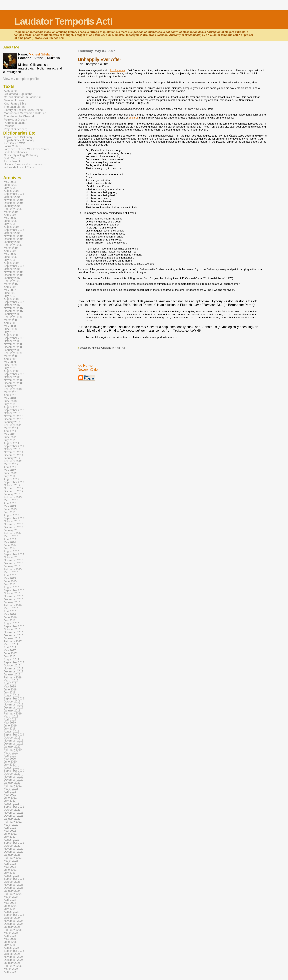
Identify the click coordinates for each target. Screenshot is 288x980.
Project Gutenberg (15, 129)
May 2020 (10, 759)
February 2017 (13, 641)
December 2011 (14, 455)
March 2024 (11, 897)
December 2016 (14, 635)
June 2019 (10, 726)
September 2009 (14, 374)
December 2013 (14, 527)
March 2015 (11, 572)
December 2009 (14, 383)
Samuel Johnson (15, 100)
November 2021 (14, 813)
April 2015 (10, 575)
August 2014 (11, 551)
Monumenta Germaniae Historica (25, 113)
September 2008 (14, 338)
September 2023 (14, 879)
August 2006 (11, 263)
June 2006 (10, 257)
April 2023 (10, 864)
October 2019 (12, 738)
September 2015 (14, 590)
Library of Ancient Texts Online (23, 110)
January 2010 (12, 386)
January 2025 (12, 927)
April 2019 (10, 720)
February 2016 (13, 605)
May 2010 (10, 398)
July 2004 (10, 188)
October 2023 (12, 882)
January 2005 (12, 206)
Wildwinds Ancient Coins (19, 167)
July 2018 (10, 693)
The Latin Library (15, 107)
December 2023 (14, 888)
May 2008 (10, 326)
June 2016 (10, 617)
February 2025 (13, 930)
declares (133, 118)
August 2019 (11, 732)
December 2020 (14, 780)
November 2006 (14, 272)
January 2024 (12, 891)
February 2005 (13, 209)
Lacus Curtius (12, 146)
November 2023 (14, 885)
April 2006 (10, 251)
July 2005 (10, 224)
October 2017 (12, 666)
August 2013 (11, 515)
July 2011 (10, 440)
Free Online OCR (14, 143)
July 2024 (10, 909)
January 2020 (12, 747)
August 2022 (11, 840)
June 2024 (10, 906)
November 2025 (14, 957)
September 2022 (14, 843)
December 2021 (14, 816)
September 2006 (14, 266)
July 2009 (10, 368)
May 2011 (10, 434)
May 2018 (10, 687)
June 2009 (10, 365)
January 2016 (12, 602)
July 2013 (10, 512)
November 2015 (14, 596)
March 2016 (11, 608)
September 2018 (14, 699)
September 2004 (14, 194)
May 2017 (10, 650)
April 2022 (10, 828)
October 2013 (12, 521)
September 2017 (14, 663)
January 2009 (12, 350)
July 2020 (10, 765)
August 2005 (11, 227)
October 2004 (12, 197)
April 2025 (10, 936)
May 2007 (10, 290)
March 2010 (11, 392)
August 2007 (11, 299)
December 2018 (14, 708)
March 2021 (11, 789)
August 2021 (11, 804)
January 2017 (12, 638)
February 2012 (13, 461)
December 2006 (14, 275)
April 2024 (10, 900)
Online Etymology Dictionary (21, 155)
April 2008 (10, 323)
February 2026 (13, 966)
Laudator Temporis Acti (63, 21)
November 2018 (14, 705)
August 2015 (11, 587)
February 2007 (13, 281)
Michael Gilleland (41, 54)
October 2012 (12, 485)
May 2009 (10, 362)
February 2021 (13, 786)
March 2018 (11, 681)
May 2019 (10, 723)
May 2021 (10, 795)
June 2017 (10, 654)
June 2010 (10, 401)
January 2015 (12, 566)
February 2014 (13, 533)
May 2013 (10, 506)
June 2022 (10, 834)
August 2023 (11, 876)
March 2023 (11, 861)
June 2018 (10, 690)
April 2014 (10, 539)
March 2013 (11, 500)
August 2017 (11, 660)
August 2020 (11, 768)
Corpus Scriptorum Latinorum (23, 97)
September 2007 (14, 302)
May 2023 (10, 867)
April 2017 (10, 647)
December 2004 (14, 203)
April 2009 (10, 359)
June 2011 (10, 437)
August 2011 (11, 443)
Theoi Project (12, 161)
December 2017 (14, 672)
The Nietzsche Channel (19, 116)
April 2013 (10, 503)
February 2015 (13, 569)
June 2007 (10, 293)
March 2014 (11, 536)
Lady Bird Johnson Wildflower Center (26, 149)
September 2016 (14, 626)
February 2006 (13, 245)
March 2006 (11, 248)
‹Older (94, 370)
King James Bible (15, 104)
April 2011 (10, 431)
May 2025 (10, 939)
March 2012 (11, 464)
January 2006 (12, 242)
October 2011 (12, 449)
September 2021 (14, 807)
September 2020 (14, 771)
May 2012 (10, 470)
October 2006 (12, 269)
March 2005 (11, 212)
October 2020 (12, 774)
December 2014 (14, 563)
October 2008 (12, 341)
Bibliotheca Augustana (18, 94)
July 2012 (10, 476)
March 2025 (11, 933)
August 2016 (11, 623)
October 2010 (12, 413)
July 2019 (10, 729)
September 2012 (14, 482)
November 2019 (14, 741)
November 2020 (14, 777)
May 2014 (10, 542)
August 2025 (11, 948)
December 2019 (14, 744)
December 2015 (14, 599)
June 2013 (10, 509)
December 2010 (14, 419)
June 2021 (10, 798)
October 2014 (12, 557)
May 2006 (10, 254)
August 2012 (11, 479)
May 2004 (10, 182)
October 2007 (12, 305)
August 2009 (11, 371)
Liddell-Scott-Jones (15, 152)
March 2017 (11, 644)
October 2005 (12, 233)
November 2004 (14, 200)
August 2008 (11, 335)
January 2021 (12, 783)
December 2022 (14, 852)
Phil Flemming (118, 70)
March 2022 (11, 825)
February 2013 (13, 497)
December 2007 (14, 311)
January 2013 (12, 494)
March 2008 (11, 320)
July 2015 (10, 584)
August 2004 (11, 191)
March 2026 (11, 969)
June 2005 (10, 221)
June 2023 (10, 870)
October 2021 (12, 810)
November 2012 (14, 488)
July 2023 (10, 873)
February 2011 (13, 425)
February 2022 (13, 822)
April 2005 (10, 215)
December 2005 (14, 239)
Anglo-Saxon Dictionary (18, 137)
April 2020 (10, 756)
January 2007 (12, 278)
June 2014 (10, 545)
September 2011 (14, 446)
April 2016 (10, 611)
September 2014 (14, 554)
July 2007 (10, 296)
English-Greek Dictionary (19, 140)
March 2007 (11, 284)
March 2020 (11, 753)
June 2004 (10, 185)
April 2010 (10, 395)
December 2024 (14, 924)
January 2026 (12, 963)
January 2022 (12, 819)
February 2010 (13, 389)
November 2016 (14, 632)
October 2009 (12, 377)
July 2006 (10, 260)
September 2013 (14, 518)
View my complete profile (21, 79)
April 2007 (10, 287)
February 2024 (13, 894)
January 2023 (12, 855)
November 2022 (14, 849)
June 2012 (10, 473)
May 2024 (10, 903)
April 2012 (10, 467)
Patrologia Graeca (15, 120)
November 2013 (14, 524)
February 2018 (13, 678)
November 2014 (14, 560)
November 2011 (14, 452)
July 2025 (10, 945)
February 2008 (13, 317)
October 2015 (12, 593)
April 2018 (10, 684)
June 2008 (10, 329)
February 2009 (13, 353)
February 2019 (13, 714)
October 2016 (12, 629)
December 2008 (14, 347)
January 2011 (12, 422)
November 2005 (14, 236)
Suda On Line (12, 158)
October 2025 (12, 954)
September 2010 (14, 410)
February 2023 (13, 858)
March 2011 (11, 428)
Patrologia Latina (15, 123)
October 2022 (12, 846)
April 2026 (10, 972)
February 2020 (13, 750)
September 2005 (14, 230)
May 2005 (10, 218)
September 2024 (14, 915)
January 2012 (12, 458)
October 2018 (12, 702)
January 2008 (12, 314)
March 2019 (11, 717)
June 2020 (10, 762)
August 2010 (11, 407)
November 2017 (14, 669)
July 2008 (10, 332)
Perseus (9, 126)
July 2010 (10, 404)
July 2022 (10, 837)
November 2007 (14, 308)
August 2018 (11, 696)
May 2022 (10, 831)
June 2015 (10, 581)
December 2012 (14, 491)
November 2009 (14, 380)
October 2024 (12, 918)
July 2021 (10, 801)
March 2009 (11, 356)
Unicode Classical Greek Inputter (24, 164)
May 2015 (10, 578)
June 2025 (10, 942)
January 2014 (12, 530)
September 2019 (14, 735)
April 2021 (10, 792)
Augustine (10, 91)
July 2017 (10, 657)
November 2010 (14, 416)
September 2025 (14, 951)
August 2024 (11, 912)
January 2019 (12, 711)
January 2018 (12, 675)
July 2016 (10, 620)
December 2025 (14, 960)
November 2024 (14, 921)
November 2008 (14, 344)
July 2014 (10, 548)
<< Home (85, 366)
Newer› (83, 370)
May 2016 (10, 614)
